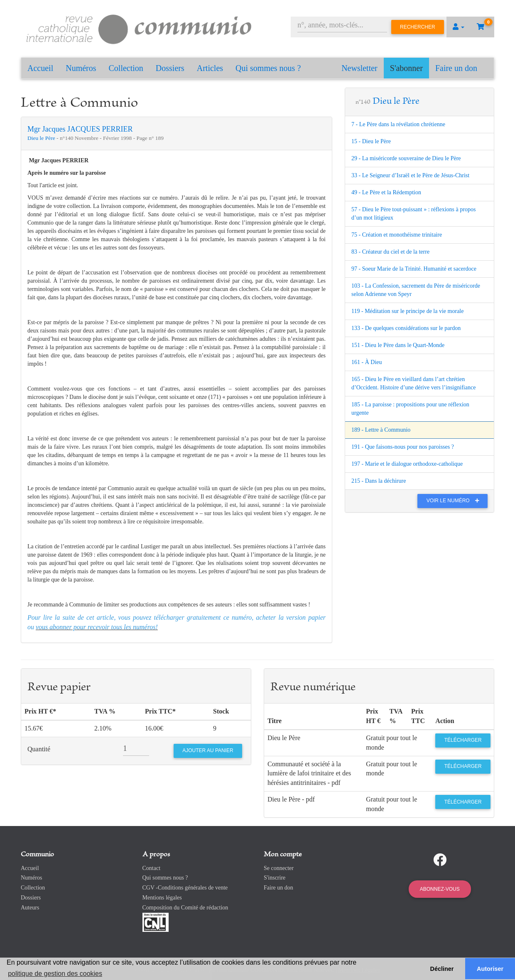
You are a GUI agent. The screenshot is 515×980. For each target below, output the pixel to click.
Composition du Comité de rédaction (185, 908)
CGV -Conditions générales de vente (185, 888)
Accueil (40, 68)
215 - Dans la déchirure (379, 481)
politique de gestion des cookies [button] (55, 974)
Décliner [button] (442, 969)
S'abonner (406, 68)
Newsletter (359, 68)
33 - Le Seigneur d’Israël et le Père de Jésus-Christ (410, 175)
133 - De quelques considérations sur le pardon (406, 328)
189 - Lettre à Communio (381, 430)
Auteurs (30, 908)
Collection (126, 68)
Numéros (81, 68)
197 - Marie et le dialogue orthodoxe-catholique (407, 464)
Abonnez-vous (440, 889)
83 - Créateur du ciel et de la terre (390, 252)
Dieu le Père (42, 138)
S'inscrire (275, 878)
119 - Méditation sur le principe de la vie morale (407, 311)
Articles (210, 68)
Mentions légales (162, 898)
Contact (152, 868)
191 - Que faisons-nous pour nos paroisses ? (403, 447)
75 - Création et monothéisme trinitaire (397, 235)
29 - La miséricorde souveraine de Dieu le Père (406, 158)
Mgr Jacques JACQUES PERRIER (80, 129)
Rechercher (418, 27)
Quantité (39, 749)
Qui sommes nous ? (268, 68)
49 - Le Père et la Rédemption (386, 192)
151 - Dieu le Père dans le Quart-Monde (398, 345)
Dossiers (170, 68)
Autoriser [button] (490, 969)
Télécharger (463, 740)
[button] (459, 27)
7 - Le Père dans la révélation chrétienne (398, 124)
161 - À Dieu (367, 362)
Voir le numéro (455, 501)
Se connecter (279, 868)
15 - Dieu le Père (371, 141)
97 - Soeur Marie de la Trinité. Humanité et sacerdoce (414, 269)
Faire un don (456, 68)
